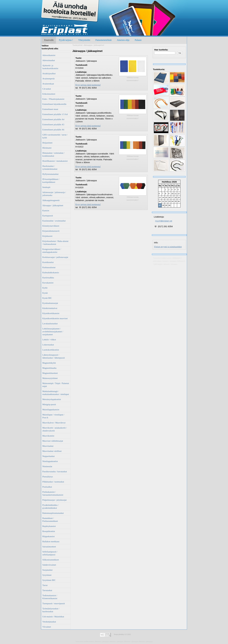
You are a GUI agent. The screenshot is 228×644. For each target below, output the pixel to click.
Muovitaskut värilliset (52, 451)
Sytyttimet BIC (49, 580)
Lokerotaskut (48, 345)
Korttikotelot (48, 262)
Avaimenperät (48, 79)
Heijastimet (47, 143)
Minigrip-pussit (49, 404)
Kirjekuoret (47, 236)
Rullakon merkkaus (51, 542)
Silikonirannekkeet (51, 560)
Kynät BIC (47, 298)
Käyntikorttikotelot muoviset (55, 318)
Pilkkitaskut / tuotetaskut (53, 482)
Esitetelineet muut (50, 109)
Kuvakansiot (48, 283)
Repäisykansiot (49, 526)
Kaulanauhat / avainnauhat (54, 221)
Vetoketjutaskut (49, 622)
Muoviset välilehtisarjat (53, 441)
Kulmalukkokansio (51, 273)
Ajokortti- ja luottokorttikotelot (50, 67)
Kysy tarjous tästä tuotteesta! (88, 85)
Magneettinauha (49, 368)
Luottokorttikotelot (51, 350)
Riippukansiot (48, 536)
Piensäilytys (48, 477)
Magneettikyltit (49, 363)
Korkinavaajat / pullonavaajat (55, 257)
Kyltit (45, 288)
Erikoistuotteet (49, 94)
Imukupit (46, 187)
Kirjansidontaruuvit (51, 231)
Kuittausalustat (49, 267)
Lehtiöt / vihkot (49, 340)
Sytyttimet (47, 575)
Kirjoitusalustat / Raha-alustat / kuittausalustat (55, 243)
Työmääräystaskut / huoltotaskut (51, 610)
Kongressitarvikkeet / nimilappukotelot (52, 251)
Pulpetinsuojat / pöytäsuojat (54, 500)
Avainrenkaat (48, 84)
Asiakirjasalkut (49, 73)
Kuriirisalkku (48, 278)
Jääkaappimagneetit (51, 200)
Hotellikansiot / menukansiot (55, 161)
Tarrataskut (47, 590)
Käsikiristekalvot (50, 308)
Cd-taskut (47, 89)
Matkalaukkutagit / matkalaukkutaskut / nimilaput (56, 393)
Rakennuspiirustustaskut (53, 513)
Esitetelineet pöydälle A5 (53, 125)
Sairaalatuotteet (49, 547)
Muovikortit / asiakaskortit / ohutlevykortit (55, 429)
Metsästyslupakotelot (52, 399)
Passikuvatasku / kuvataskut (55, 472)
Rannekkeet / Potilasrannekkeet (50, 520)
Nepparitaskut (48, 456)
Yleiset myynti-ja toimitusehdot (168, 247)
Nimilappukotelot (50, 461)
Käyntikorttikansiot (51, 313)
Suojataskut (47, 570)
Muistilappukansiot (51, 410)
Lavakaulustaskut (50, 324)
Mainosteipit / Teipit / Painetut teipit (56, 385)
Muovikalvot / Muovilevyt (54, 423)
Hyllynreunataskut (50, 174)
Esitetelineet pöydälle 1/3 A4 (55, 114)
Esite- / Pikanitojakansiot (53, 99)
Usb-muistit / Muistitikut (53, 617)
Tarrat (45, 585)
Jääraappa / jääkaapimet (53, 205)
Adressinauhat (49, 60)
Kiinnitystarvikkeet (51, 226)
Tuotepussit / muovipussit (54, 603)
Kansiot (46, 211)
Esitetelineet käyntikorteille (54, 104)
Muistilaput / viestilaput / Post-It (53, 416)
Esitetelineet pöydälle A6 (53, 130)
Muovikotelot (48, 436)
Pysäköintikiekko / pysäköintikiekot (50, 507)
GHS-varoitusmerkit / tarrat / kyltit (55, 136)
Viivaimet (47, 627)
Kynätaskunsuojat (50, 303)
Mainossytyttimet (50, 378)
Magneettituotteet (50, 373)
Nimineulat (47, 466)
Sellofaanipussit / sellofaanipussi (50, 553)
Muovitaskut (48, 446)
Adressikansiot (49, 55)
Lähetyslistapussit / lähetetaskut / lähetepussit (54, 356)
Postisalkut (47, 487)
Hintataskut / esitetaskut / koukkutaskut (53, 154)
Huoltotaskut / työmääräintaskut (50, 168)
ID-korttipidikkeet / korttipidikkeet (51, 181)
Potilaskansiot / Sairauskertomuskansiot (53, 493)
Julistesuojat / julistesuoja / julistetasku (54, 194)
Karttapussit (48, 216)
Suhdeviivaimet (49, 565)
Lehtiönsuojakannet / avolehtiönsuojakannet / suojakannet (53, 332)
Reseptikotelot (49, 531)
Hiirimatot (47, 148)
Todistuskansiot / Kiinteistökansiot (50, 597)
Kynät (45, 293)
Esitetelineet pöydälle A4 (53, 119)
